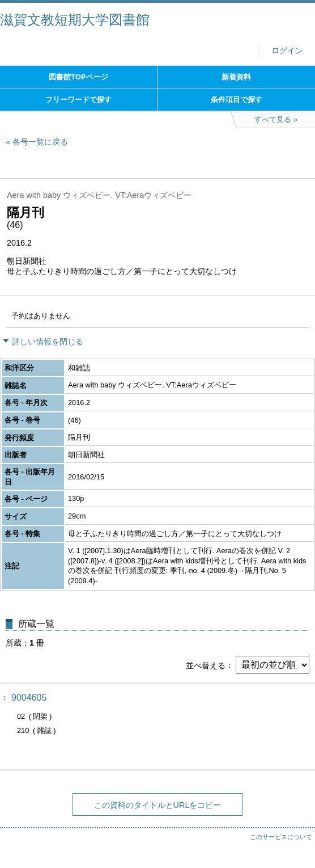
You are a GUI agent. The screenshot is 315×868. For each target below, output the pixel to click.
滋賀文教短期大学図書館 (75, 20)
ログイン (287, 51)
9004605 (29, 698)
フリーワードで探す (78, 100)
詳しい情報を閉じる (48, 342)
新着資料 (236, 77)
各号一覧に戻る (40, 142)
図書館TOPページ (78, 77)
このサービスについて (281, 837)
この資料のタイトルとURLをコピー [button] (158, 805)
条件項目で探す (237, 100)
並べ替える (206, 665)
